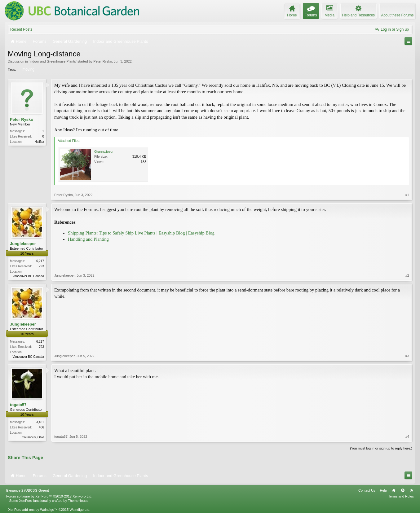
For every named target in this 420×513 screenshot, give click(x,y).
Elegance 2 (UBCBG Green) (28, 490)
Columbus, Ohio (33, 437)
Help (383, 490)
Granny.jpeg (103, 151)
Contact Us (367, 490)
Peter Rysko (103, 61)
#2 (407, 275)
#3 (407, 356)
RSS (412, 490)
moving (28, 69)
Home (394, 490)
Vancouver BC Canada (28, 276)
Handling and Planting (88, 239)
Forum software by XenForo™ (49, 496)
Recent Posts (21, 29)
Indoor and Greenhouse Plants (53, 61)
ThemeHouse (78, 501)
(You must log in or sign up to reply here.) (381, 448)
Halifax (39, 142)
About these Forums (397, 15)
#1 (407, 195)
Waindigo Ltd (79, 510)
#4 (407, 436)
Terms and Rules (401, 496)
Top (403, 490)
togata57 (18, 405)
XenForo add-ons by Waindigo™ (33, 510)
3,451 (40, 422)
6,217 (40, 261)
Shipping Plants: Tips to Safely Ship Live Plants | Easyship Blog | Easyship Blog (141, 233)
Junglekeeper (23, 244)
